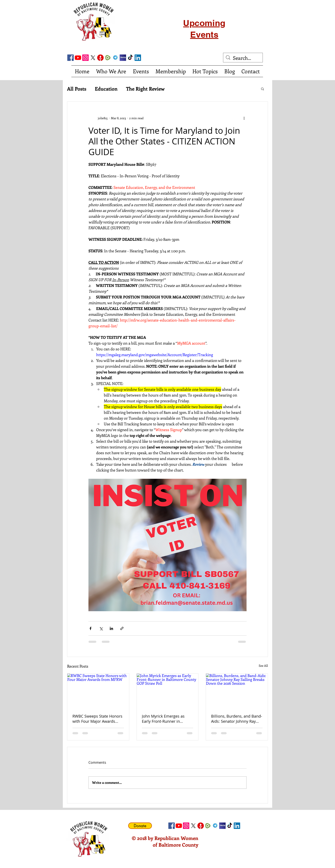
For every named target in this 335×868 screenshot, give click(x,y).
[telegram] (115, 58)
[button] (262, 89)
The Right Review (145, 89)
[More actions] (244, 118)
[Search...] (243, 58)
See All (263, 666)
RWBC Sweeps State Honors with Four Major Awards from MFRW (97, 719)
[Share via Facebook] (90, 628)
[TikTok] (130, 58)
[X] (93, 58)
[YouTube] (78, 58)
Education (106, 89)
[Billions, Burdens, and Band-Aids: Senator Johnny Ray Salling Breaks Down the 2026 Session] (237, 691)
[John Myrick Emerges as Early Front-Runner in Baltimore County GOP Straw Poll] (168, 691)
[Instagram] (85, 58)
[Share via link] (122, 628)
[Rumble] (108, 58)
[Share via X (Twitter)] (101, 628)
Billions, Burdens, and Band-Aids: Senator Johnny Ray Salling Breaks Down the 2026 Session (237, 719)
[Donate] (140, 826)
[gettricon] (100, 58)
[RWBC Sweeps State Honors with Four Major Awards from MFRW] (98, 691)
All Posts (77, 89)
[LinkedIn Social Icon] (138, 58)
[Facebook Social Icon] (71, 58)
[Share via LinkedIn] (111, 628)
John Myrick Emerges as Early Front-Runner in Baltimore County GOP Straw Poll (163, 719)
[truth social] (123, 58)
